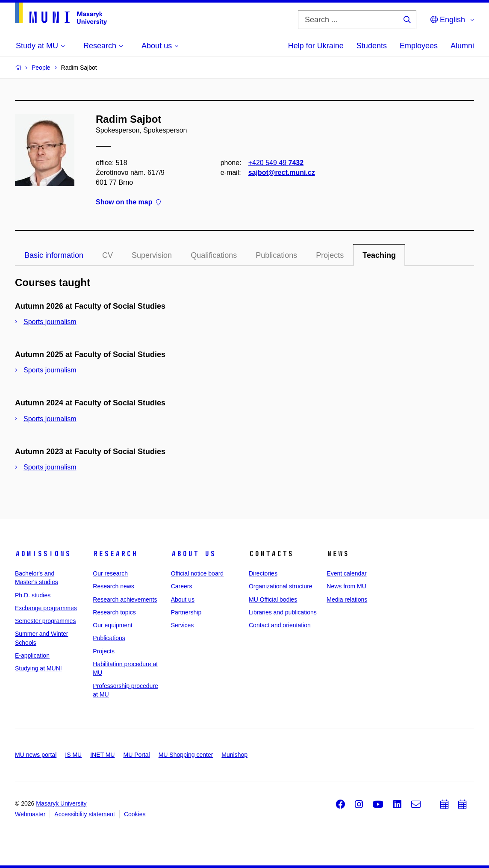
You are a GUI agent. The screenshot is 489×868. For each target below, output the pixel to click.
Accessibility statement (85, 814)
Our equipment (113, 625)
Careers (182, 586)
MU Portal (136, 755)
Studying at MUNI (38, 668)
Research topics (114, 612)
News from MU (346, 586)
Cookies (135, 814)
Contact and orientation (280, 625)
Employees (419, 46)
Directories (263, 573)
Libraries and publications (283, 612)
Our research (110, 573)
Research (115, 554)
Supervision (152, 255)
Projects (330, 255)
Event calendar (346, 573)
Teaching (379, 255)
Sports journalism (50, 322)
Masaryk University (61, 803)
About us (193, 554)
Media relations (347, 599)
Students (372, 46)
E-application (32, 655)
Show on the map (128, 202)
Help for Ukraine (316, 46)
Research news (113, 586)
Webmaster (30, 814)
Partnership (186, 612)
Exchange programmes (46, 608)
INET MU (102, 755)
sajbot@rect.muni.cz (282, 173)
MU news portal (36, 755)
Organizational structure (281, 586)
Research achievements (125, 599)
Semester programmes (45, 621)
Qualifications (214, 255)
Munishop (234, 755)
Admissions (43, 554)
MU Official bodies (273, 599)
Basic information (54, 255)
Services (183, 625)
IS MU (73, 755)
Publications (276, 255)
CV (108, 255)
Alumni (462, 46)
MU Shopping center (186, 755)
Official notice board (197, 573)
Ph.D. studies (33, 595)
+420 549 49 (276, 163)
